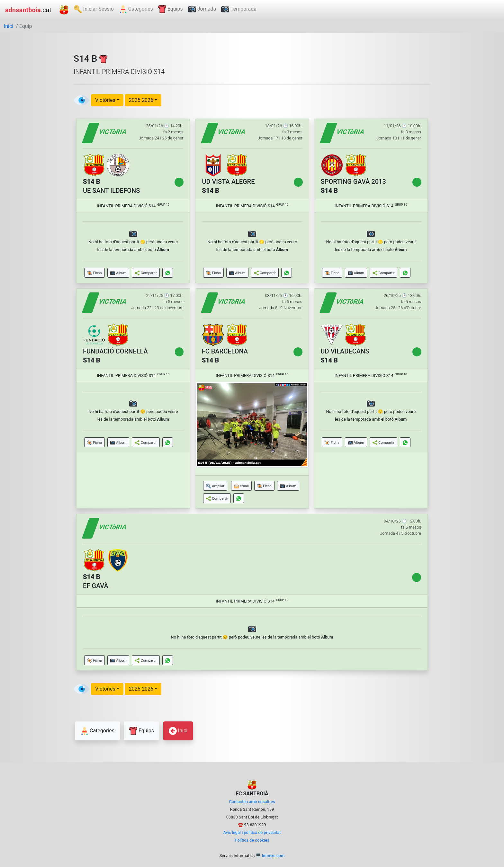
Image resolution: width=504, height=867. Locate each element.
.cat (28, 10)
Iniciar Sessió (94, 9)
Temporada (239, 9)
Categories (136, 9)
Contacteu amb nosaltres (252, 802)
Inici (9, 26)
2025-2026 (141, 100)
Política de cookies (252, 840)
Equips (171, 9)
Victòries (105, 100)
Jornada (202, 9)
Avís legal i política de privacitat (252, 832)
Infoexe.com (273, 856)
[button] (94, 273)
